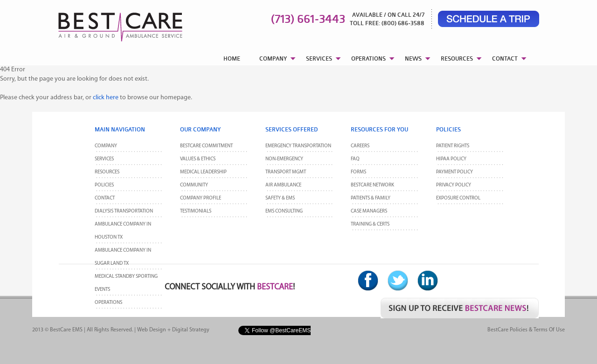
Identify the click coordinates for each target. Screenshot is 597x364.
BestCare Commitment (206, 146)
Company (106, 146)
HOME (232, 58)
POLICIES (104, 185)
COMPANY (273, 58)
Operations (108, 303)
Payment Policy (455, 172)
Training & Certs (370, 224)
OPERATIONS (368, 58)
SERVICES (319, 58)
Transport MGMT (286, 172)
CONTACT (505, 58)
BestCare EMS (66, 330)
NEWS (413, 58)
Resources (107, 172)
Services (104, 159)
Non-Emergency (284, 159)
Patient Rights (453, 146)
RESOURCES (457, 58)
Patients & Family (371, 198)
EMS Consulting (284, 211)
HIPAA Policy (451, 159)
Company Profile (201, 198)
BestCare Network (372, 185)
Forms (358, 172)
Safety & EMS (280, 198)
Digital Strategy (191, 330)
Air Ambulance (283, 185)
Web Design (152, 330)
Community (194, 185)
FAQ (355, 159)
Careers (360, 146)
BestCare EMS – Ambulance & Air (108, 23)
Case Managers (369, 211)
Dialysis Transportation (124, 211)
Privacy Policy (454, 185)
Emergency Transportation (298, 146)
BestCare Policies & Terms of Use (526, 330)
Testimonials (196, 211)
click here (106, 98)
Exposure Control (458, 198)
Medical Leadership (203, 172)
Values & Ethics (198, 159)
